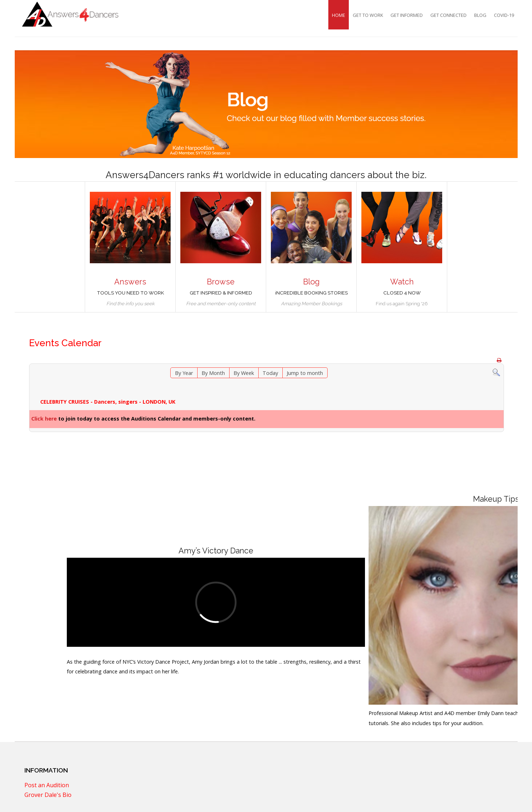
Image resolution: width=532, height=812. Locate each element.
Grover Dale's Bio (48, 795)
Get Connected (448, 15)
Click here (44, 419)
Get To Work (368, 15)
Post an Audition (47, 786)
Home (339, 15)
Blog (480, 15)
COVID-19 (504, 15)
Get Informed (407, 15)
